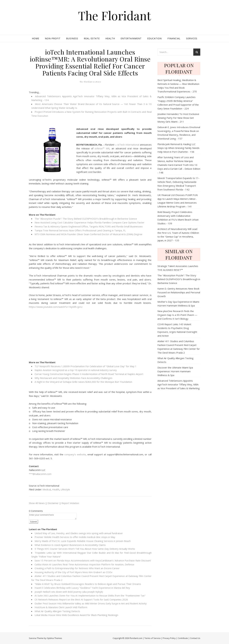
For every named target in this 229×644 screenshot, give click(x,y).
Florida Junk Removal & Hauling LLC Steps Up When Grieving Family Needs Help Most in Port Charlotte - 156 (178, 148)
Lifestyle (65, 489)
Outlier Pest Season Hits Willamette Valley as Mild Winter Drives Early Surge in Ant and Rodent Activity (91, 603)
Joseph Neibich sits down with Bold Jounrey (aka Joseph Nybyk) (69, 592)
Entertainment (131, 38)
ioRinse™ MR (102, 148)
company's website (75, 454)
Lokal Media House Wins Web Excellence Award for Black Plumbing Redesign (76, 615)
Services (192, 38)
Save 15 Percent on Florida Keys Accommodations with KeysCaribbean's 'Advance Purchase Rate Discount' (93, 560)
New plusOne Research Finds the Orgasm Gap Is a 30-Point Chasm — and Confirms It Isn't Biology (177, 315)
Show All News (37, 503)
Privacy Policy (169, 638)
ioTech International (128, 145)
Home (36, 38)
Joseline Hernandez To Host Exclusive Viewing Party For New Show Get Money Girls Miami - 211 (178, 118)
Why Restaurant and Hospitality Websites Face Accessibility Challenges (73, 378)
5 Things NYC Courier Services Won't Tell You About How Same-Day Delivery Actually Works (85, 549)
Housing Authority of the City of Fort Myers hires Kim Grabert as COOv (73, 572)
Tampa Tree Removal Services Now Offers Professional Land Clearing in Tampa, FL (80, 230)
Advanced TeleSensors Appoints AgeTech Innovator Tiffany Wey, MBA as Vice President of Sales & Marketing (179, 384)
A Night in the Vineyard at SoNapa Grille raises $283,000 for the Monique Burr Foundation (83, 382)
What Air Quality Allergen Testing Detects (57, 611)
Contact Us (195, 638)
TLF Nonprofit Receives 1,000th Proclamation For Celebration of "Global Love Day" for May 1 (86, 366)
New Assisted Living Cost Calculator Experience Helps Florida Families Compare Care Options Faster (90, 222)
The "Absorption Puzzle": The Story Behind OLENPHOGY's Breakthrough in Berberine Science (86, 219)
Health (110, 38)
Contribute (183, 638)
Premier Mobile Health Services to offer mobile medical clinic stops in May (75, 537)
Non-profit (53, 38)
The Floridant (114, 15)
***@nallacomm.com (40, 474)
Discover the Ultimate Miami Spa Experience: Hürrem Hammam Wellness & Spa (175, 371)
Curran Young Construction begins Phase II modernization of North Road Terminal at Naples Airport (89, 374)
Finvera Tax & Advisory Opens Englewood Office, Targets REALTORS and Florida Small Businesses (89, 226)
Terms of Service (153, 638)
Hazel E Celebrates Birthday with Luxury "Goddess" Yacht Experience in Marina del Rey (82, 588)
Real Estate (92, 38)
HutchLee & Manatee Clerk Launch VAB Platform (61, 607)
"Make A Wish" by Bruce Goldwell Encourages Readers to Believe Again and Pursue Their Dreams (88, 584)
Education (154, 38)
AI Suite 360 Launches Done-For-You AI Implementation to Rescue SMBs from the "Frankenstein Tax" (90, 595)
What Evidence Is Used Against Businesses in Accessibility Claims (70, 545)
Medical (47, 489)
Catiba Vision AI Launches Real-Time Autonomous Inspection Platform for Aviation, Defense (84, 564)
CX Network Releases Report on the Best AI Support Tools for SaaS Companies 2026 (81, 599)
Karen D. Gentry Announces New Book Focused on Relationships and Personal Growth (179, 292)
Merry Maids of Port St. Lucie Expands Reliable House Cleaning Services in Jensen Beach (83, 541)
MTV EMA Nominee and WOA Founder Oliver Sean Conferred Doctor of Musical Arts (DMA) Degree (88, 234)
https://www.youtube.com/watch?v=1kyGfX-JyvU (56, 307)
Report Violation (70, 503)
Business (72, 38)
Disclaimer (53, 503)
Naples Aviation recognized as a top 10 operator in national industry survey (76, 370)
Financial (174, 38)
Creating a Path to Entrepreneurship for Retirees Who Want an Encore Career (77, 568)
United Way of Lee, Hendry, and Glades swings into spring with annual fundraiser (79, 533)
